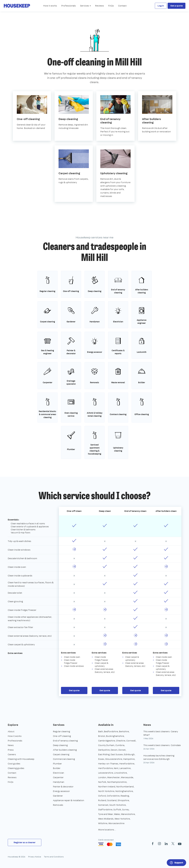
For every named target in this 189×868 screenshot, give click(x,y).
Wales (117, 814)
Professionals (69, 6)
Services (59, 725)
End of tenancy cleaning (65, 741)
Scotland (112, 800)
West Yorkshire (122, 819)
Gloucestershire (114, 759)
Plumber (57, 764)
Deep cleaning (60, 745)
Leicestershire (106, 773)
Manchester (114, 777)
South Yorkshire (118, 805)
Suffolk (117, 810)
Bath (101, 731)
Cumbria (120, 745)
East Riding (104, 754)
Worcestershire (116, 823)
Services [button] (85, 6)
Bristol (102, 736)
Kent (116, 768)
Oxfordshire (113, 796)
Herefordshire (127, 764)
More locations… (107, 830)
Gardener (58, 796)
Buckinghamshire (115, 736)
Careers (12, 754)
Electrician (58, 773)
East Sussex (117, 754)
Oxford (102, 796)
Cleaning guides (16, 768)
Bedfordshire (111, 731)
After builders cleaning (65, 750)
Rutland (102, 800)
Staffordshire (105, 810)
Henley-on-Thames (108, 764)
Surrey (125, 810)
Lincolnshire (120, 773)
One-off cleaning (62, 736)
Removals (58, 805)
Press (11, 750)
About (11, 731)
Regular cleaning (61, 731)
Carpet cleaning (61, 754)
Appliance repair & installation (69, 800)
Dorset (122, 750)
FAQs (111, 6)
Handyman (59, 782)
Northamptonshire (117, 782)
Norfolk (102, 782)
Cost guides (14, 764)
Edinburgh (129, 754)
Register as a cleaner (25, 842)
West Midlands (106, 819)
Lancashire (125, 768)
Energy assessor (61, 791)
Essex (101, 759)
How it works (50, 6)
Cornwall (131, 741)
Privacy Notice (35, 857)
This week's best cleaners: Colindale (162, 745)
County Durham (106, 745)
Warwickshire (128, 814)
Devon (114, 750)
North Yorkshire (106, 791)
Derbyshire (104, 750)
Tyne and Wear (106, 814)
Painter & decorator (63, 787)
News (11, 745)
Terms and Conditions (54, 857)
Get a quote (177, 6)
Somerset (103, 805)
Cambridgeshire (107, 741)
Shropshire (123, 800)
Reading (125, 796)
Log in (161, 6)
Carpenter (58, 777)
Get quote (74, 690)
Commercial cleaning (64, 759)
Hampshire (129, 759)
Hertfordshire (105, 768)
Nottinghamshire (124, 791)
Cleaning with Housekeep (21, 759)
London (102, 777)
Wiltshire (103, 823)
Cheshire (121, 741)
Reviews (100, 6)
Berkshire (124, 731)
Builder (57, 768)
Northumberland (125, 787)
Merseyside (127, 777)
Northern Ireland (107, 787)
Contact (122, 6)
